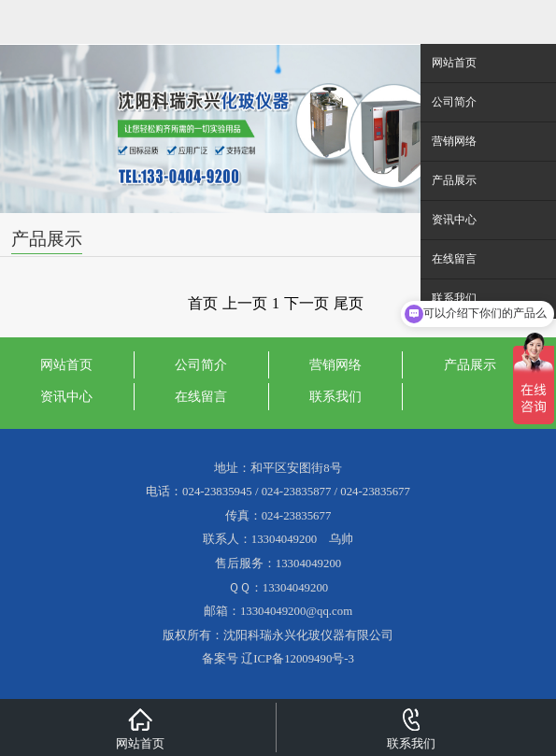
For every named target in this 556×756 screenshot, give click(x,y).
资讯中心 (66, 396)
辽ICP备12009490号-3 (298, 659)
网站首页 (66, 364)
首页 (203, 303)
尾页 (349, 303)
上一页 (245, 303)
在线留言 (201, 396)
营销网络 (335, 364)
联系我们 (335, 396)
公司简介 (201, 364)
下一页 (307, 303)
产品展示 (470, 364)
